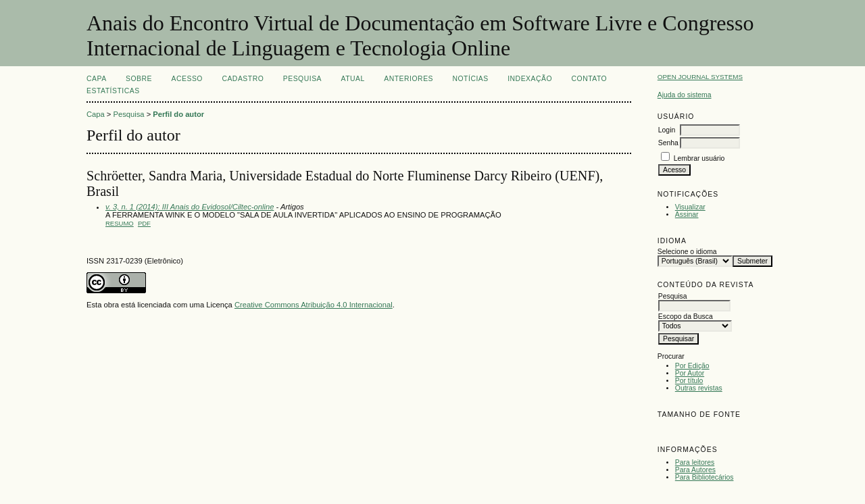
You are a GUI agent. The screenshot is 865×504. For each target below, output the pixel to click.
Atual (353, 79)
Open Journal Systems (700, 77)
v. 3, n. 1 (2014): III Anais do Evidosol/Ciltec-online (190, 207)
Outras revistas (699, 388)
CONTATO (590, 79)
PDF (144, 223)
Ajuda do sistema (685, 95)
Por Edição (692, 366)
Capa (97, 79)
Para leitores (695, 462)
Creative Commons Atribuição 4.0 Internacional (314, 305)
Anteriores (409, 79)
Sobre (139, 79)
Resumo (120, 223)
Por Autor (690, 373)
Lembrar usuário (699, 158)
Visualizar (690, 207)
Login (667, 130)
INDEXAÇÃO (530, 79)
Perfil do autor (178, 114)
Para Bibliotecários (705, 477)
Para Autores (695, 470)
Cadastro (243, 79)
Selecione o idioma (687, 252)
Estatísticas (113, 91)
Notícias (470, 79)
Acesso (187, 79)
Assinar (687, 215)
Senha (668, 143)
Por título (689, 381)
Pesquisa (302, 79)
